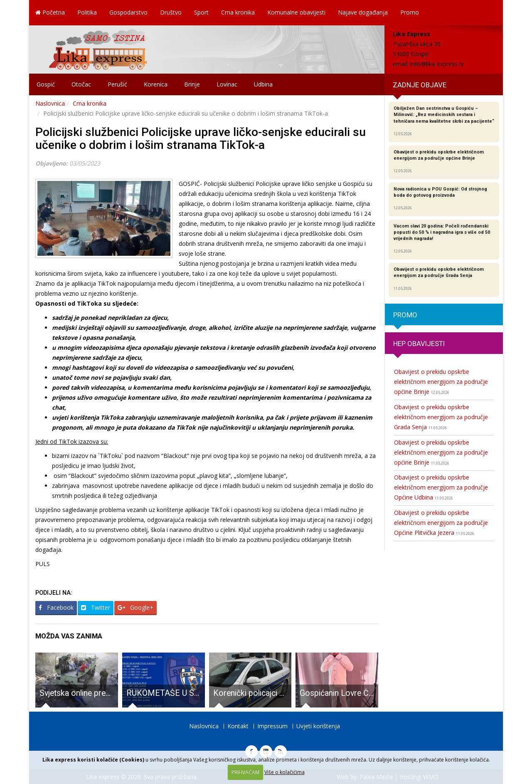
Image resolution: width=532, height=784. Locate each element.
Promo (410, 12)
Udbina (263, 84)
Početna (50, 12)
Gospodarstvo (128, 12)
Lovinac (227, 84)
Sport (201, 12)
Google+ (135, 607)
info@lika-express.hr (437, 64)
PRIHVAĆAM (245, 772)
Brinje (192, 84)
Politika (87, 12)
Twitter (96, 607)
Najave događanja (363, 12)
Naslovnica (50, 103)
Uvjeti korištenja (318, 726)
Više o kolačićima (284, 772)
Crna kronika (238, 12)
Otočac (81, 84)
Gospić (46, 84)
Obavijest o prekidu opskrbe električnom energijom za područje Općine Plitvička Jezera (441, 523)
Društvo (171, 12)
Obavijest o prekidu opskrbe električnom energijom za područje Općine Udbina (441, 487)
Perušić (117, 84)
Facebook (56, 607)
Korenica (156, 84)
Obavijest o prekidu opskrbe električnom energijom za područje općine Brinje (441, 382)
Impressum (272, 726)
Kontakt (238, 726)
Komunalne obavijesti (296, 12)
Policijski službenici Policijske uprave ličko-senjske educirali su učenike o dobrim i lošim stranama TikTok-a (201, 138)
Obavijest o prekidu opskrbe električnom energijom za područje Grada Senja (441, 417)
